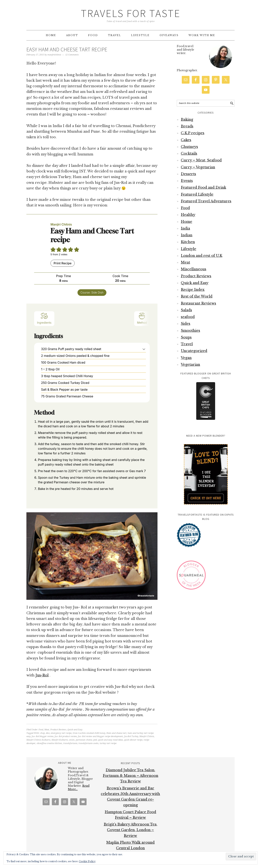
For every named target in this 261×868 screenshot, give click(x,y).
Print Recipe (63, 263)
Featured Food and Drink (203, 188)
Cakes (186, 140)
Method (142, 318)
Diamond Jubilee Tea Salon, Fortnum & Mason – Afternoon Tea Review (130, 776)
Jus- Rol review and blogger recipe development (100, 736)
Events (187, 181)
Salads (186, 310)
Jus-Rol (42, 675)
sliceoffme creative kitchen (49, 743)
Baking (187, 120)
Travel (187, 344)
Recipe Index (193, 290)
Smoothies (190, 331)
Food (41, 730)
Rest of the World (197, 296)
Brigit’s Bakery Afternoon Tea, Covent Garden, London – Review (130, 830)
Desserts (188, 174)
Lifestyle (189, 249)
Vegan (186, 358)
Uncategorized (194, 351)
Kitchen (188, 242)
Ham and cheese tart (116, 733)
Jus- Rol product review (66, 736)
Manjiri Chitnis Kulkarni (38, 740)
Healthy (188, 215)
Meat (47, 730)
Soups (186, 337)
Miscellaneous (194, 269)
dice (48, 733)
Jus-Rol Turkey (131, 736)
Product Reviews (58, 730)
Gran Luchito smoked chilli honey (89, 733)
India (185, 228)
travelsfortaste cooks (88, 743)
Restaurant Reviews (198, 303)
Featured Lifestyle (197, 194)
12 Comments (72, 55)
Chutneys (189, 147)
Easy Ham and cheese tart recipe (67, 49)
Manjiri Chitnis (147, 736)
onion (72, 740)
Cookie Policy (87, 861)
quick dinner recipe (133, 740)
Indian (187, 235)
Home (186, 222)
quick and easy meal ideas (111, 740)
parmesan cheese (84, 740)
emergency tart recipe (61, 733)
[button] (144, 349)
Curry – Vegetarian (198, 167)
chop (42, 733)
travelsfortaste (70, 743)
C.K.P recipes (193, 133)
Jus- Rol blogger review (43, 736)
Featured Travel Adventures (206, 201)
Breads (187, 126)
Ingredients (44, 318)
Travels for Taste (131, 13)
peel (95, 740)
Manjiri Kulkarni (60, 740)
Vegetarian (190, 365)
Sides (186, 324)
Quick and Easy (75, 730)
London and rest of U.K (202, 256)
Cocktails (189, 154)
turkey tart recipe (108, 743)
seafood (188, 317)
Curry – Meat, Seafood (201, 160)
